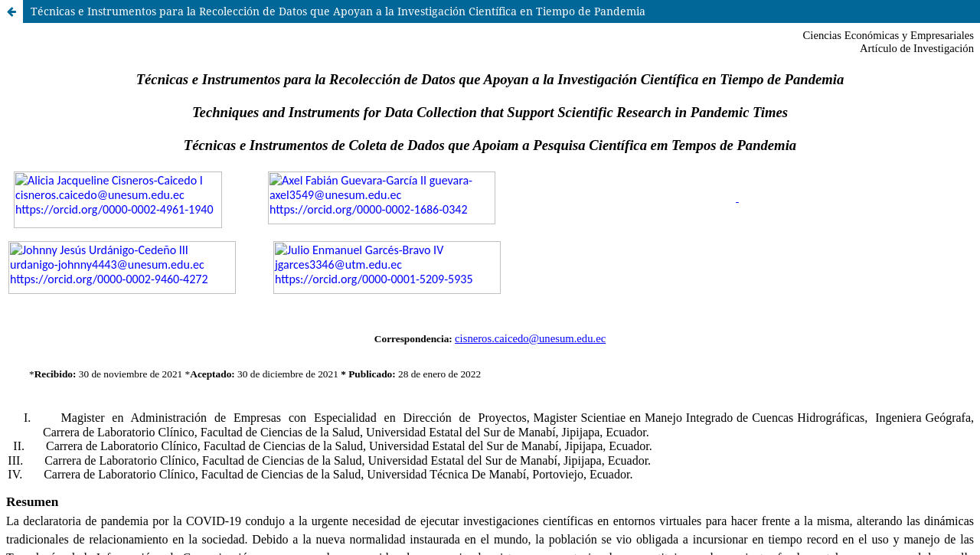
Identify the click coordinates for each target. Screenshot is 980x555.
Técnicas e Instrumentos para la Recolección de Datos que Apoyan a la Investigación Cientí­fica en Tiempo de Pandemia (338, 11)
